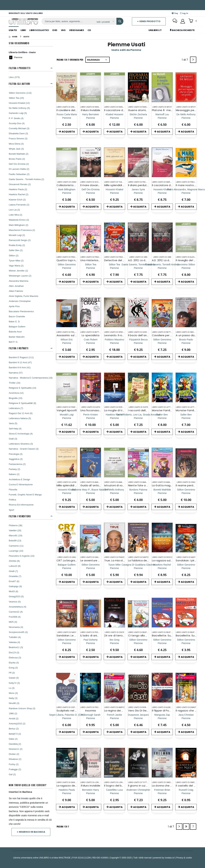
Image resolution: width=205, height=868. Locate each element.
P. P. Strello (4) (16, 118)
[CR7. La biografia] (67, 568)
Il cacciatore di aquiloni (167, 185)
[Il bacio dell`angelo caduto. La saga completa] (138, 343)
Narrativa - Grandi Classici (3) (24, 449)
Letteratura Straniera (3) (21, 444)
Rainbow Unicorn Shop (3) (22, 708)
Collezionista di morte (71, 185)
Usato (13, 30)
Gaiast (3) (14, 678)
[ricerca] (68, 21)
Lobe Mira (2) (15, 215)
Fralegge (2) (15, 769)
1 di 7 (186, 60)
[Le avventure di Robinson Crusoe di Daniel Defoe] (90, 568)
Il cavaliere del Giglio (70, 110)
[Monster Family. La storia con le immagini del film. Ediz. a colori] (162, 418)
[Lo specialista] (91, 343)
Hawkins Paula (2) (18, 189)
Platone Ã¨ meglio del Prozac (171, 110)
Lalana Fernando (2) (19, 205)
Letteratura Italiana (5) (20, 418)
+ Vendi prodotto (149, 21)
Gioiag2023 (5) (16, 596)
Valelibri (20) (15, 530)
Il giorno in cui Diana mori (144, 786)
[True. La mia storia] (114, 568)
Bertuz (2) (14, 729)
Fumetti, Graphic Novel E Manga (25, 495)
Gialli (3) (13, 439)
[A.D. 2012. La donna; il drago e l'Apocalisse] (138, 268)
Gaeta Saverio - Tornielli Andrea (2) (26, 179)
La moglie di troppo (117, 410)
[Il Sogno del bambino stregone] (115, 793)
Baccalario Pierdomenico (21, 311)
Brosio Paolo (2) (17, 159)
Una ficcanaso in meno (95, 410)
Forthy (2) (14, 764)
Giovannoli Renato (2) (20, 184)
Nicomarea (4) (16, 627)
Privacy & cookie (184, 858)
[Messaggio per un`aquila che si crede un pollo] (186, 118)
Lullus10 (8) (15, 566)
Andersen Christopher (20, 301)
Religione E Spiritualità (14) (22, 388)
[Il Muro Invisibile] (91, 118)
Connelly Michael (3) (19, 128)
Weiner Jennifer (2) (18, 271)
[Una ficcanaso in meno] (91, 418)
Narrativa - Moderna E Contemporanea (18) (31, 378)
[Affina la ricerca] (105, 22)
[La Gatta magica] (162, 493)
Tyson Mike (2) (16, 260)
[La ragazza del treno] (67, 793)
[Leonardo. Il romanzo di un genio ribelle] (114, 343)
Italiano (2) (14, 474)
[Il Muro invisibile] (91, 793)
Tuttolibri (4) (15, 637)
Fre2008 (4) (15, 617)
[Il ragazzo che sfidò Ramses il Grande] (186, 718)
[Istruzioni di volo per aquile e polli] (115, 493)
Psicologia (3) (16, 454)
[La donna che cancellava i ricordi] (162, 793)
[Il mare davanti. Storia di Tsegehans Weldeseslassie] (91, 193)
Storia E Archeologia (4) (21, 434)
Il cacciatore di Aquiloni (119, 110)
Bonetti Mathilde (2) (19, 154)
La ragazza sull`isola (165, 560)
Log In (184, 13)
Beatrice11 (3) (16, 647)
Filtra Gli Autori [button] (19, 84)
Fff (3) (12, 673)
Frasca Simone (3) (18, 138)
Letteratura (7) (16, 408)
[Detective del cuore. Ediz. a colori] (114, 268)
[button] (193, 21)
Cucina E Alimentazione (21, 484)
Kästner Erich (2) (17, 200)
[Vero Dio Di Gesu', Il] (138, 718)
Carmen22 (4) (16, 612)
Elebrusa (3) (15, 657)
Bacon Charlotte (17, 316)
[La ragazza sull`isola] (162, 568)
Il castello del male (188, 786)
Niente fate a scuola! (142, 485)
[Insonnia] (91, 718)
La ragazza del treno (70, 786)
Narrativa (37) (16, 373)
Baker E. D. (14, 321)
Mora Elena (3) (16, 144)
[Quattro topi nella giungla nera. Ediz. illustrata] (67, 268)
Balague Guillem (17, 326)
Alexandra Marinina (18, 281)
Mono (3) (13, 693)
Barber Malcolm (17, 337)
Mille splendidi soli (116, 185)
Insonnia (91, 711)
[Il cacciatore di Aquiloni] (114, 118)
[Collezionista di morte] (67, 193)
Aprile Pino (14, 306)
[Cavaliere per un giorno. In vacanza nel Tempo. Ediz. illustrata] (162, 343)
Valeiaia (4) (14, 642)
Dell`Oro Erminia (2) (19, 164)
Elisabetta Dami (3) (18, 133)
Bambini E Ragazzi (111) (21, 357)
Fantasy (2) (14, 469)
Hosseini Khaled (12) (19, 103)
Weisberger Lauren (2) (20, 276)
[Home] (13, 37)
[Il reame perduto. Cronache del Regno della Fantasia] (186, 493)
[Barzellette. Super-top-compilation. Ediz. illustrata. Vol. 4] (186, 643)
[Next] (193, 60)
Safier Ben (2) (16, 250)
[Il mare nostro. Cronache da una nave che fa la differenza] (186, 193)
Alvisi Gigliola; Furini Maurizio (23, 296)
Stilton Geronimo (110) (20, 93)
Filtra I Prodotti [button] (19, 68)
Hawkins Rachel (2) (19, 194)
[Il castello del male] (186, 793)
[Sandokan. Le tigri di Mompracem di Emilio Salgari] (67, 643)
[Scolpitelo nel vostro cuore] (67, 718)
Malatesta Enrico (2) (19, 220)
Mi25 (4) (13, 622)
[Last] (186, 827)
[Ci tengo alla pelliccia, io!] (138, 643)
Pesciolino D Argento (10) (21, 556)
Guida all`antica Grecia (95, 485)
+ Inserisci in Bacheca (31, 832)
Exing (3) (13, 668)
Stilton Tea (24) (16, 98)
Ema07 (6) (14, 581)
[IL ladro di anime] (91, 643)
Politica (12, 500)
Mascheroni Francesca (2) (22, 230)
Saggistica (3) (16, 459)
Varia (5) (13, 423)
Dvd (55, 30)
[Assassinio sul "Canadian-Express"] (67, 343)
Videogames (76, 30)
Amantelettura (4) (17, 607)
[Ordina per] (98, 60)
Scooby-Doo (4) (17, 123)
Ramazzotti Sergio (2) (20, 240)
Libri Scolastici (39, 30)
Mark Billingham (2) (18, 225)
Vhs (63, 30)
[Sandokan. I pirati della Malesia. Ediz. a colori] (186, 568)
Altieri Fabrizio (16, 291)
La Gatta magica (163, 485)
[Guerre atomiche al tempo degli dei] (138, 118)
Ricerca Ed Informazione (21, 505)
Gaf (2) (12, 774)
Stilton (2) (14, 255)
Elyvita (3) (14, 663)
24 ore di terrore (115, 635)
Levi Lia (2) (14, 210)
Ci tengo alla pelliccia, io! (144, 635)
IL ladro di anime (91, 635)
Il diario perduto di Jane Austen (148, 185)
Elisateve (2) (15, 759)
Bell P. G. (13, 342)
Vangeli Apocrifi (67, 410)
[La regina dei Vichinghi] (114, 718)
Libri (23, 30)
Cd (89, 30)
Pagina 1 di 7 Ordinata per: (70, 60)
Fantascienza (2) (17, 464)
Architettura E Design (19, 479)
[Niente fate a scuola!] (138, 493)
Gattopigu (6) (15, 586)
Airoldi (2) (14, 718)
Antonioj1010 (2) (17, 723)
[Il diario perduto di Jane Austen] (138, 193)
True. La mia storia (116, 560)
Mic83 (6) (13, 591)
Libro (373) (14, 77)
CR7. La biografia (67, 560)
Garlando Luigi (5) (18, 113)
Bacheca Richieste (182, 30)
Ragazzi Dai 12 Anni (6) (21, 413)
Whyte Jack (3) (16, 149)
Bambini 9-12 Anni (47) (20, 362)
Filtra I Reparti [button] (18, 348)
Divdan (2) (14, 754)
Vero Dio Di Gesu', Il (140, 711)
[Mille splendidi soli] (114, 193)
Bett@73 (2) (15, 734)
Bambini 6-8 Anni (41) (20, 367)
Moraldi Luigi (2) (17, 235)
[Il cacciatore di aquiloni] (162, 193)
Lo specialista (90, 335)
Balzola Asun (15, 332)
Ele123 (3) (14, 652)
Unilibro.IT (155, 30)
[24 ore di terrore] (114, 643)
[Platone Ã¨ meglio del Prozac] (162, 118)
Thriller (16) (14, 383)
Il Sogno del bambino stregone (124, 786)
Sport (11, 510)
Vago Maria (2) (16, 266)
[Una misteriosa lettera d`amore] (91, 268)
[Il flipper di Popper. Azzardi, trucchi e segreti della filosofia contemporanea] (162, 718)
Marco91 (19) (15, 535)
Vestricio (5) (15, 602)
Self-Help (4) (15, 429)
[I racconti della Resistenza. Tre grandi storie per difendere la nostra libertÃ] (138, 418)
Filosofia (13, 489)
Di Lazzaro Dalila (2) (19, 169)
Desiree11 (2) (16, 749)
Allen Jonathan (16, 286)
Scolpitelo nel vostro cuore (74, 711)
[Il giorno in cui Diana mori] (138, 793)
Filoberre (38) (15, 525)
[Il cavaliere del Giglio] (67, 118)
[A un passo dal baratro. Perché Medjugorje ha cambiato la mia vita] (186, 343)
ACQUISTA (67, 132)
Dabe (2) (13, 739)
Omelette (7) (15, 576)
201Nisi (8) (14, 561)
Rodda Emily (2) (17, 245)
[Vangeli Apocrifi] (67, 418)
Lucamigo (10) (16, 551)
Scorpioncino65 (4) (18, 632)
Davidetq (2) (15, 744)
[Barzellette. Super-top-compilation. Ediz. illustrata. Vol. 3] (162, 643)
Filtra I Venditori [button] (20, 516)
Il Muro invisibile (91, 786)
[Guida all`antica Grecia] (91, 493)
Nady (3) (13, 698)
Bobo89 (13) (15, 540)
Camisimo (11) (16, 546)
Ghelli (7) (13, 571)
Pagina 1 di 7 (63, 826)
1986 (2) (13, 713)
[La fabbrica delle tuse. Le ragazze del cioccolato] (138, 568)
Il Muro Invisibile (91, 110)
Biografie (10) (15, 398)
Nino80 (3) (14, 703)
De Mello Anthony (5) (19, 108)
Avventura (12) (16, 393)
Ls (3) (12, 688)
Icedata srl (170, 858)
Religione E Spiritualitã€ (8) (22, 403)
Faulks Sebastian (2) (19, 174)
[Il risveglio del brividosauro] (186, 268)
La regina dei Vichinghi (119, 711)
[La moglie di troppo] (114, 418)
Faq (175, 13)
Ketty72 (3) (14, 683)
